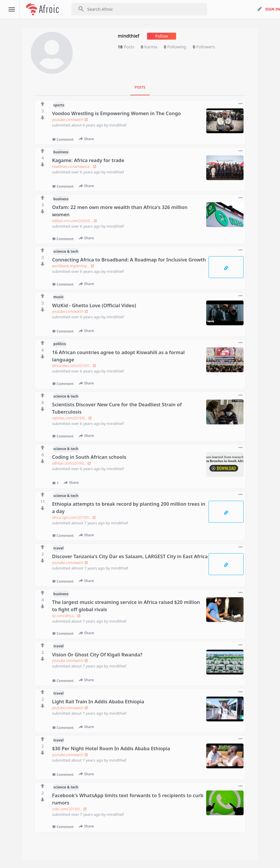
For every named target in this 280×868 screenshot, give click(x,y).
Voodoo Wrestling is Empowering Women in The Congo (117, 113)
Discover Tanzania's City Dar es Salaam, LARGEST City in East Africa (130, 556)
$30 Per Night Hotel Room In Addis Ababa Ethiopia (111, 748)
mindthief (118, 125)
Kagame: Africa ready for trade (88, 160)
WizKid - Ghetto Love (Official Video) (94, 305)
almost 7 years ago (88, 523)
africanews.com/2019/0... (74, 366)
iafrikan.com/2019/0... (72, 463)
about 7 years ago (87, 621)
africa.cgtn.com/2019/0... (74, 518)
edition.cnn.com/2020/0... (75, 221)
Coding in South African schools (89, 457)
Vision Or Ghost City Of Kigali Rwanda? (97, 654)
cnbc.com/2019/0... (70, 809)
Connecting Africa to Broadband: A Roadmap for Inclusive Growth (129, 260)
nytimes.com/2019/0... (72, 418)
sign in (273, 9)
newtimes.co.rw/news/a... (74, 167)
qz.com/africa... (66, 616)
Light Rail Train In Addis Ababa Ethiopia (98, 701)
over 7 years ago (86, 814)
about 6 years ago (87, 125)
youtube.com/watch (70, 120)
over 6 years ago (86, 172)
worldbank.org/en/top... (73, 266)
